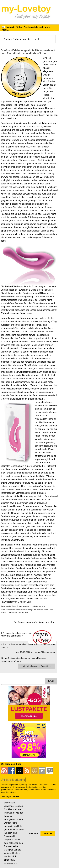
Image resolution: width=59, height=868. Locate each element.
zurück (51, 681)
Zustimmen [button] (48, 833)
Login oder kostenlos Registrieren (36, 666)
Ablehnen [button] (33, 833)
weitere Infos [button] (11, 864)
